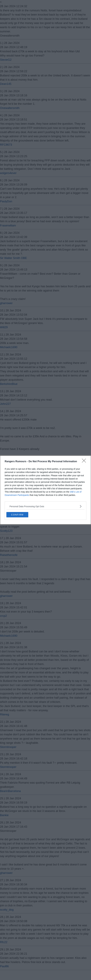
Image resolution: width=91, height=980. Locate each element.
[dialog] (45, 490)
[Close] (85, 462)
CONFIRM (17, 515)
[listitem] (45, 506)
